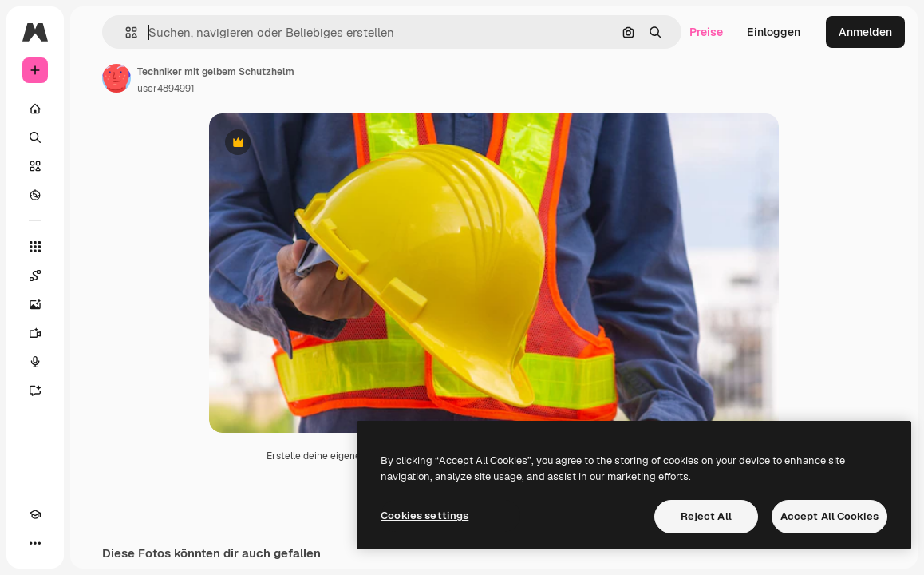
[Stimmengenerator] (35, 362)
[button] (125, 32)
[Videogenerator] (35, 333)
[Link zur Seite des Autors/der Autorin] (116, 78)
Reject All (706, 516)
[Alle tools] (35, 247)
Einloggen (774, 32)
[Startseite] (35, 109)
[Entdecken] (35, 195)
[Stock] (35, 166)
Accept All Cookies (829, 516)
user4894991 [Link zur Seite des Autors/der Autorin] (166, 89)
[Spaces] (35, 276)
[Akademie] (35, 514)
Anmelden (865, 32)
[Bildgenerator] (35, 304)
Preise (706, 32)
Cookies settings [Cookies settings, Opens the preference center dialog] (424, 516)
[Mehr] (35, 543)
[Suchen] (35, 137)
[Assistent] (35, 391)
